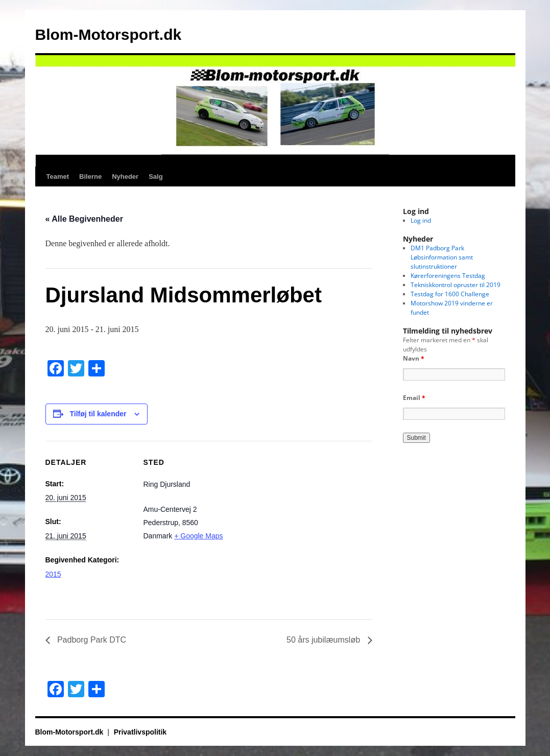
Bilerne (90, 176)
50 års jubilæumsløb (325, 640)
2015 (53, 574)
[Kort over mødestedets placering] (295, 512)
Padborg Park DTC (91, 640)
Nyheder (125, 176)
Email (414, 398)
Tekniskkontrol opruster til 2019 (456, 285)
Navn (414, 358)
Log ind (421, 220)
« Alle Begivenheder (84, 219)
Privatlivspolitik (140, 732)
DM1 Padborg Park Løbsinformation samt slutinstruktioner (442, 257)
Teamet (58, 176)
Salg (156, 176)
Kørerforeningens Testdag (448, 276)
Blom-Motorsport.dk (109, 34)
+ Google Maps (198, 536)
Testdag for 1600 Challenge (450, 294)
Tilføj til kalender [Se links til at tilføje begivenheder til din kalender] (98, 414)
